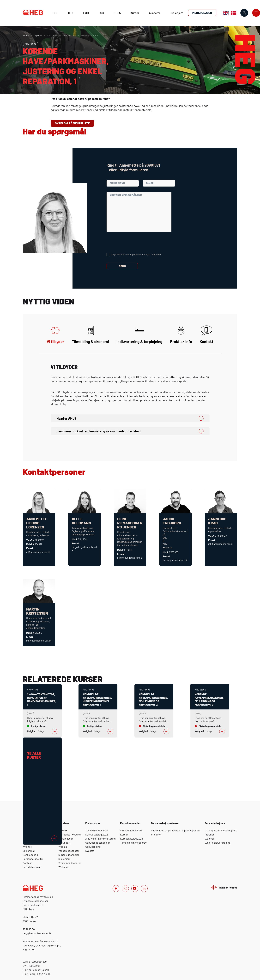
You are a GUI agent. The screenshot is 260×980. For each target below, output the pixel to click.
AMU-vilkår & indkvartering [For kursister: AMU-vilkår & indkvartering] (100, 838)
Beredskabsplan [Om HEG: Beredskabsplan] (32, 867)
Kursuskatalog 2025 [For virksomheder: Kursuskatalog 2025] (132, 838)
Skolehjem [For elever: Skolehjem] (64, 859)
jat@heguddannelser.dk (175, 560)
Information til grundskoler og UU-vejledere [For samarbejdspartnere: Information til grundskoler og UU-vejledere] (176, 830)
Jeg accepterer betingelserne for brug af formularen (136, 254)
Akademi (154, 13)
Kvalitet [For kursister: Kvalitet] (90, 851)
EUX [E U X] (101, 13)
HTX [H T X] (71, 13)
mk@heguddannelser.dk (39, 641)
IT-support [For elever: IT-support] (64, 843)
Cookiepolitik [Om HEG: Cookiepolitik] (30, 855)
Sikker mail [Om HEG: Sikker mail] (29, 851)
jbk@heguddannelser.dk (221, 544)
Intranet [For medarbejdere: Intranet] (209, 834)
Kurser (135, 13)
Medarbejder (202, 13)
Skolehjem (176, 13)
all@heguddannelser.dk (38, 552)
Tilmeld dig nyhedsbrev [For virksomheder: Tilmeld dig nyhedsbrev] (133, 843)
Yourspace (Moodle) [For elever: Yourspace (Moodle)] (69, 834)
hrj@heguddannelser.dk (130, 558)
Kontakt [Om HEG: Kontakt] (27, 863)
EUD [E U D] (86, 13)
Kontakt (206, 335)
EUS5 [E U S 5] (117, 13)
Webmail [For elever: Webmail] (63, 847)
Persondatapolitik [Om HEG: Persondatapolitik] (33, 859)
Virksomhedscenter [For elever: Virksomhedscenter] (70, 863)
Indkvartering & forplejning (139, 335)
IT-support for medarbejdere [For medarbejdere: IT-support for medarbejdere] (221, 830)
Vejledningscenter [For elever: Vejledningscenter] (69, 851)
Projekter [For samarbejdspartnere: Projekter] (156, 834)
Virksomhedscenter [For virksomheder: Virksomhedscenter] (131, 830)
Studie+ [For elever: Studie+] (63, 830)
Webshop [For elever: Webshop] (64, 867)
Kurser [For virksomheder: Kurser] (124, 834)
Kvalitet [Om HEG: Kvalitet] (27, 847)
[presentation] (131, 242)
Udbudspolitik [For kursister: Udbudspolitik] (93, 847)
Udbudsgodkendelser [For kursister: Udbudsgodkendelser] (98, 843)
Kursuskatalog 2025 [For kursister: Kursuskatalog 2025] (97, 834)
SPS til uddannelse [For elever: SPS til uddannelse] (69, 855)
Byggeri (38, 35)
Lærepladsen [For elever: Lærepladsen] (66, 838)
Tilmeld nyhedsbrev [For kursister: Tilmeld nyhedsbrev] (97, 830)
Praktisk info (181, 335)
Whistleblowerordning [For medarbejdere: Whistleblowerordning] (218, 843)
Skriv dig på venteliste (72, 123)
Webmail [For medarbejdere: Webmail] (210, 838)
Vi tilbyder (55, 335)
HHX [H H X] (56, 13)
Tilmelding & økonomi (90, 335)
